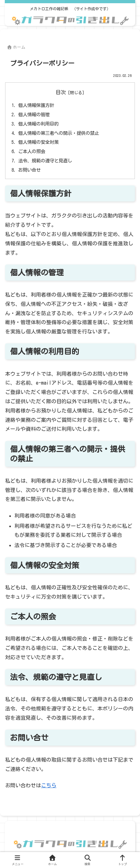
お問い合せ (29, 170)
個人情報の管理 (34, 115)
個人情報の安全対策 (38, 142)
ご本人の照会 (32, 151)
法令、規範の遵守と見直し (45, 161)
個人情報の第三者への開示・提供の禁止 (59, 133)
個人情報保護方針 (36, 105)
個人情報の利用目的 (38, 124)
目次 (61, 92)
